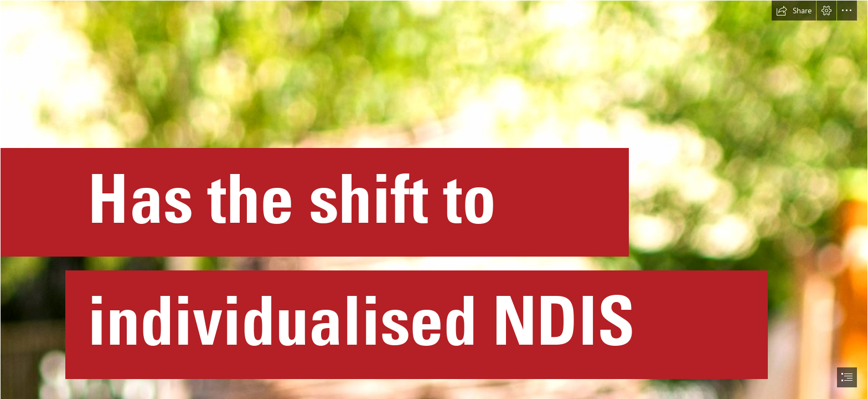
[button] (794, 11)
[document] (434, 199)
